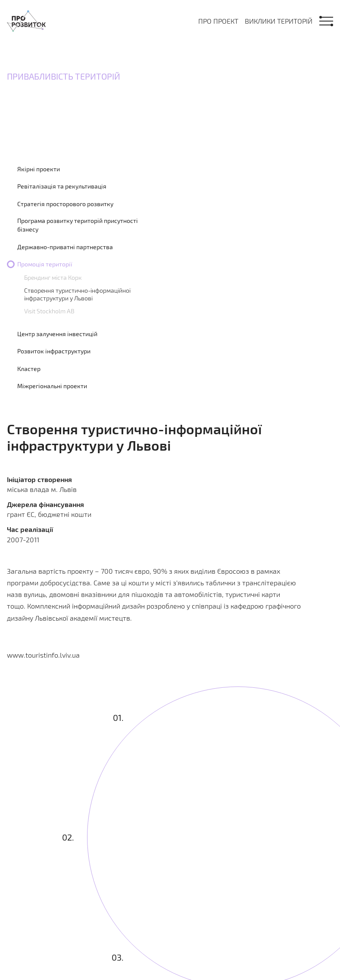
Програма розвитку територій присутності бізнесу (78, 225)
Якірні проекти (39, 169)
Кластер (29, 369)
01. (118, 718)
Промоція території (45, 264)
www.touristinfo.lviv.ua (43, 655)
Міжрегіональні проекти (52, 386)
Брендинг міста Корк (53, 277)
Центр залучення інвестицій (57, 334)
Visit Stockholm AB (49, 311)
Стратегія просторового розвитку (65, 204)
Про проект (218, 21)
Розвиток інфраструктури (54, 351)
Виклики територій (279, 21)
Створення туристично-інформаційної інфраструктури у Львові (77, 294)
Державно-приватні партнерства (65, 247)
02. (68, 837)
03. (118, 957)
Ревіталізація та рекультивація (62, 186)
